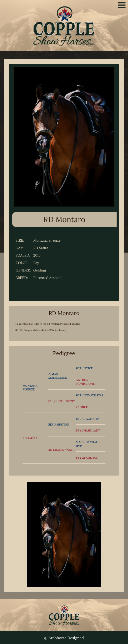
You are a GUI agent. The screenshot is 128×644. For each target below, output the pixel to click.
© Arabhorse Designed (64, 638)
